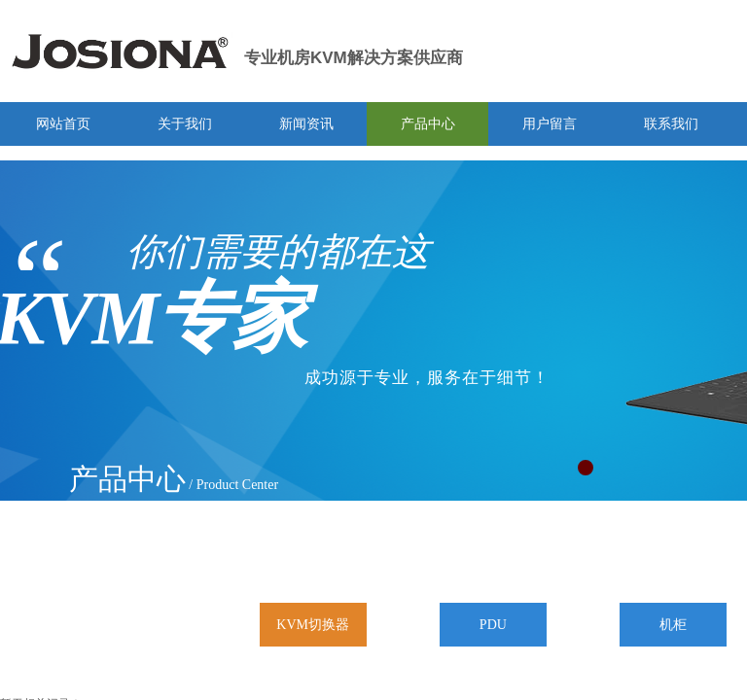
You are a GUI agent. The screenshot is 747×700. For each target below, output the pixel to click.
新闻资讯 (306, 124)
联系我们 (671, 124)
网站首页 (63, 124)
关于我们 (185, 124)
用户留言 (550, 124)
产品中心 (428, 124)
